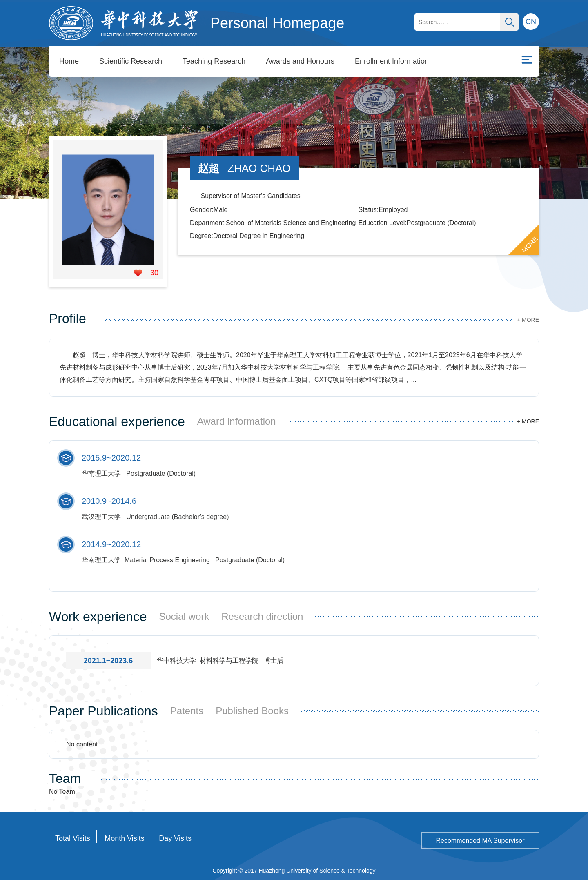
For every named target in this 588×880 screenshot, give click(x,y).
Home (69, 61)
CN (531, 22)
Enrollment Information (392, 61)
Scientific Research (131, 61)
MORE (530, 245)
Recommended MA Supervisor (480, 841)
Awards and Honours (300, 61)
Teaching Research (214, 61)
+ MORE (528, 320)
